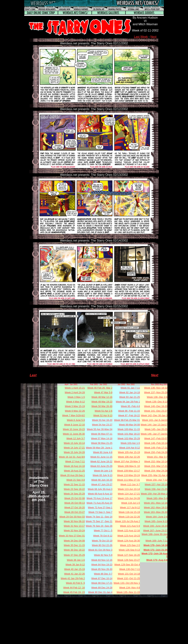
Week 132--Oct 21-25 (129, 578)
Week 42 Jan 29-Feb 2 (73, 578)
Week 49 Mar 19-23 (102, 402)
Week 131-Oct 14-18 (129, 574)
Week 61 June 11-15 (101, 457)
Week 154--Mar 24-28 (156, 471)
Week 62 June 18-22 (101, 461)
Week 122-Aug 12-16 (129, 530)
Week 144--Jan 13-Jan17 (154, 425)
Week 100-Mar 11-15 (129, 429)
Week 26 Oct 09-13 (75, 503)
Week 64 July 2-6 (103, 471)
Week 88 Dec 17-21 (102, 583)
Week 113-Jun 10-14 (129, 489)
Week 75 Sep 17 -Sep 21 (99, 521)
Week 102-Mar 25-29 (129, 438)
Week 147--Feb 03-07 (156, 438)
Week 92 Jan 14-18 (130, 392)
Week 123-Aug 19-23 (129, 536)
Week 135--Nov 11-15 (128, 592)
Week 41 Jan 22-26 (75, 574)
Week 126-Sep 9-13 (129, 550)
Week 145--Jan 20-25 (156, 429)
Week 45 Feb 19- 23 (74, 592)
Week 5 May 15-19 (75, 406)
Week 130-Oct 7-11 (130, 569)
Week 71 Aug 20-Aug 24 (99, 503)
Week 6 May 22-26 (75, 411)
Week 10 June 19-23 (74, 429)
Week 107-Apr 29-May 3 (127, 461)
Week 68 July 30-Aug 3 (100, 489)
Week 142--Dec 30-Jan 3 (154, 415)
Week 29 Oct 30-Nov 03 (72, 517)
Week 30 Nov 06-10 (74, 521)
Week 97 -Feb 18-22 (129, 415)
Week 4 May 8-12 (75, 402)
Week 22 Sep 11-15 (74, 484)
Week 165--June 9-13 (156, 521)
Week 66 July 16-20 (102, 480)
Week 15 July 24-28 (74, 452)
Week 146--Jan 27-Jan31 (154, 434)
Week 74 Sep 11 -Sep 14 (99, 517)
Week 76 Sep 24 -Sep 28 (99, 526)
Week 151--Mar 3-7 (157, 457)
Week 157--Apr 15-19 (156, 484)
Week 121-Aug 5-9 (130, 526)
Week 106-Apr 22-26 (129, 457)
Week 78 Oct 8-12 (103, 536)
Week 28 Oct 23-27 (75, 512)
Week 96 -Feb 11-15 (129, 411)
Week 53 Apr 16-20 (102, 420)
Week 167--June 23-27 (155, 530)
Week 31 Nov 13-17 (74, 526)
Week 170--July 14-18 (155, 545)
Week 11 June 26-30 (74, 434)
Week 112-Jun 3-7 (130, 484)
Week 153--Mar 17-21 (156, 466)
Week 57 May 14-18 (102, 438)
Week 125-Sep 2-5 (130, 545)
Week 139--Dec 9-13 (156, 402)
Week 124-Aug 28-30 (129, 541)
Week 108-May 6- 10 (129, 466)
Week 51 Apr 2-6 (103, 411)
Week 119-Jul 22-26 (129, 517)
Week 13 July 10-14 (74, 443)
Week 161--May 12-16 (156, 503)
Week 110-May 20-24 (129, 475)
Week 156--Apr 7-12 (157, 480)
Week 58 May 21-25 (102, 443)
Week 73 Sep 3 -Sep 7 (100, 512)
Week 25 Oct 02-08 (75, 498)
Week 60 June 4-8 (103, 452)
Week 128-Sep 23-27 (129, 560)
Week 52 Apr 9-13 (103, 415)
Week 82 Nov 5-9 (103, 555)
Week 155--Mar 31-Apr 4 (154, 475)
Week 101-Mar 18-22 (129, 434)
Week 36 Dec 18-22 (74, 550)
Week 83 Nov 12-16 (102, 560)
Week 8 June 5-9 (76, 420)
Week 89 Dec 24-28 (102, 588)
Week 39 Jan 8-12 (75, 565)
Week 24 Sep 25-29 (74, 494)
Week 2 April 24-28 (75, 392)
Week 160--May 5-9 (157, 498)
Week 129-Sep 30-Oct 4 (127, 565)
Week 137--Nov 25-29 (156, 392)
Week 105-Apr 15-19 (129, 452)
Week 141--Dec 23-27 (156, 411)
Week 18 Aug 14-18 (74, 466)
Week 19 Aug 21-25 (74, 471)
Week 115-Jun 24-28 (129, 498)
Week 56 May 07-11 (102, 434)
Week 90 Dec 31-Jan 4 (100, 592)
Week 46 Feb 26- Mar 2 (100, 388)
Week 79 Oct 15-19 (102, 541)
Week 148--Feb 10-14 (156, 443)
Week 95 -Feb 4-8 (130, 406)
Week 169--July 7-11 (156, 541)
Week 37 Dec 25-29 (74, 555)
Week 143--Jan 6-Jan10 (155, 420)
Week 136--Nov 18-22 (156, 388)
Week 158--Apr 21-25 (156, 489)
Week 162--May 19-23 (156, 507)
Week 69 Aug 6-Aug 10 (100, 494)
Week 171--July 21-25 (155, 550)
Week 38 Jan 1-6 (76, 560)
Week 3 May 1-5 (76, 397)
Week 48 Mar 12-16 (102, 397)
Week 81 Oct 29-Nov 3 (100, 550)
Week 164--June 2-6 (157, 517)
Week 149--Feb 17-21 (156, 448)
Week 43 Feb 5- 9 (75, 583)
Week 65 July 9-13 (103, 475)
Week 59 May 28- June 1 (99, 448)
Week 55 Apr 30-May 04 (100, 429)
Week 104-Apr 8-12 (130, 448)
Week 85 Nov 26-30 (102, 569)
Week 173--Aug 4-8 (157, 560)
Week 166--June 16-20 (155, 526)
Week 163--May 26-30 (156, 512)
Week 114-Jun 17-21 (129, 494)
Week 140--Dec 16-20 (156, 406)
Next (153, 37)
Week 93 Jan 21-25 (130, 397)
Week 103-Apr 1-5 (130, 443)
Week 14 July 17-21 (74, 448)
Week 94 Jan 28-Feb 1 (128, 402)
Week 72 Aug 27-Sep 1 (100, 507)
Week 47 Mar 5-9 (103, 392)
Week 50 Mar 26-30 (102, 406)
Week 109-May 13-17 (129, 471)
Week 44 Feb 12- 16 (74, 588)
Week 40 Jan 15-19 (75, 569)
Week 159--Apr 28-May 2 (154, 494)
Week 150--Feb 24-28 (156, 452)
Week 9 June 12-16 (75, 425)
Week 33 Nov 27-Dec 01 (72, 536)
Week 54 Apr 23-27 (102, 425)
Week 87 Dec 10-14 (102, 578)
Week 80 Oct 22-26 (102, 545)
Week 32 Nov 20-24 (74, 530)
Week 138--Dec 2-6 (157, 397)
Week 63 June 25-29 (101, 466)
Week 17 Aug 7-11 (75, 461)
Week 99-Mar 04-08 (129, 425)
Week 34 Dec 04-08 (74, 541)
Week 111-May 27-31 (129, 480)
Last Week (141, 37)
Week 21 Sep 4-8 (76, 480)
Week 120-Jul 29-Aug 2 (127, 521)
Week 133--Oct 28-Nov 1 (127, 583)
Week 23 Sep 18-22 (74, 489)
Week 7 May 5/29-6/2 (74, 415)
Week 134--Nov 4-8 (130, 588)
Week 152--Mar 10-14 (156, 461)
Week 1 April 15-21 (75, 388)
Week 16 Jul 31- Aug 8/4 (72, 457)
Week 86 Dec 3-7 (103, 574)
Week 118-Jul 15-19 (129, 512)
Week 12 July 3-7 (76, 438)
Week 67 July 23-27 (102, 484)
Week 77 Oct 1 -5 (103, 530)
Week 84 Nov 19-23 (102, 565)
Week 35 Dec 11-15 (74, 545)
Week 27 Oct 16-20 (75, 507)
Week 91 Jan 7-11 (130, 388)
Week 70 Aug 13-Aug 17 (99, 498)
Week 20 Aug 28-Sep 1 (73, 475)
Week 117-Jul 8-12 (130, 507)
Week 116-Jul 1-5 (131, 503)
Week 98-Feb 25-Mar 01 (127, 420)
